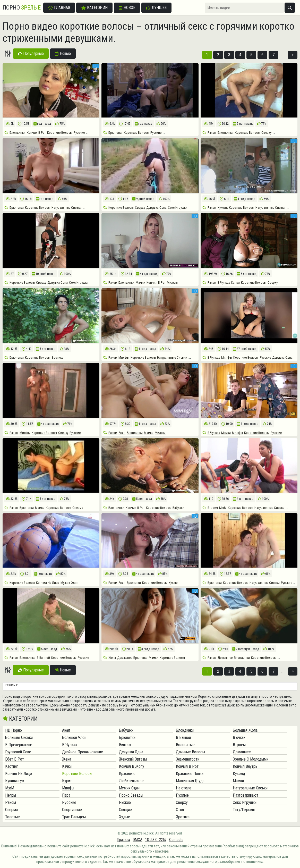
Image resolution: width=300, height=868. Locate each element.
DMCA (138, 840)
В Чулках (224, 283)
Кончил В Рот (36, 133)
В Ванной (43, 658)
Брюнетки (115, 133)
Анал (122, 433)
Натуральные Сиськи (67, 208)
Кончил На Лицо (48, 583)
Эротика (57, 357)
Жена (112, 658)
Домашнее (125, 658)
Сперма (78, 508)
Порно (22, 8)
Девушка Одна (156, 208)
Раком (212, 133)
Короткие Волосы (60, 133)
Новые (63, 53)
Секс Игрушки (178, 208)
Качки (235, 283)
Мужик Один (69, 583)
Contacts (176, 840)
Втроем (213, 508)
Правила (123, 840)
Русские (79, 133)
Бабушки (178, 508)
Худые (173, 583)
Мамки (140, 283)
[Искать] (290, 8)
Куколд (223, 208)
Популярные (31, 53)
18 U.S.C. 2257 (156, 840)
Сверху (266, 133)
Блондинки (18, 133)
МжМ (223, 508)
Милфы (172, 283)
